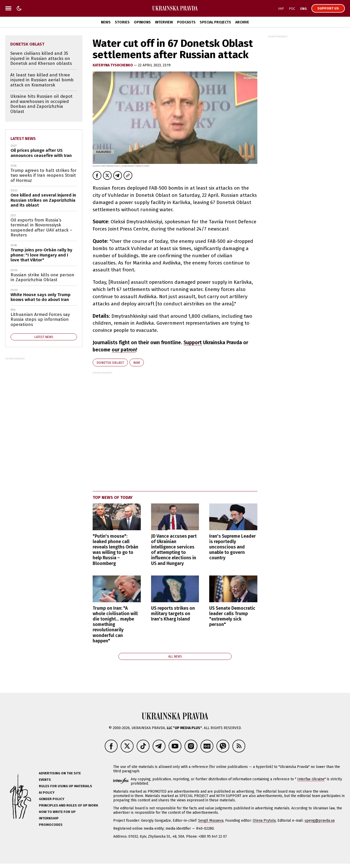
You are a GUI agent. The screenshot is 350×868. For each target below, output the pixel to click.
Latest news (23, 139)
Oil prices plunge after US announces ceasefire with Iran (41, 153)
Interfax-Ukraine (311, 779)
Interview (164, 22)
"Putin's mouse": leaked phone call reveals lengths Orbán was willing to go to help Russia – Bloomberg (115, 550)
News (106, 22)
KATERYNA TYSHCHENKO (113, 65)
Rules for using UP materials (65, 786)
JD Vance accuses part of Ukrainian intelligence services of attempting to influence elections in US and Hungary (174, 550)
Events (45, 780)
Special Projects (215, 22)
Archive (242, 22)
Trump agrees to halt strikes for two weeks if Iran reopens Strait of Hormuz (43, 175)
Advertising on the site (60, 773)
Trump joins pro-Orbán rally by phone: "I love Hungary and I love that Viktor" (41, 255)
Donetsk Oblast (110, 363)
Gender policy (52, 799)
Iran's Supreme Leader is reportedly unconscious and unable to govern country (233, 547)
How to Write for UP (57, 812)
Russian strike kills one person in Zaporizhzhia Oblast (42, 277)
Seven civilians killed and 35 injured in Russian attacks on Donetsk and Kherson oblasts (41, 58)
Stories (122, 22)
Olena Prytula (264, 821)
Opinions (142, 22)
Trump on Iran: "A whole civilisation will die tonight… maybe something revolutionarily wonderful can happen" (115, 625)
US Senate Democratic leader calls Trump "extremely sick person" (232, 616)
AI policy (47, 792)
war (137, 363)
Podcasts (186, 22)
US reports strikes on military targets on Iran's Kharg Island (173, 614)
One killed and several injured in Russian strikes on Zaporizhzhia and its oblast (43, 200)
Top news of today (113, 497)
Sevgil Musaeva (211, 821)
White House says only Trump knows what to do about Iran (41, 297)
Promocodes (51, 825)
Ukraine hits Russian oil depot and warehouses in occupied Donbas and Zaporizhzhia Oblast (41, 104)
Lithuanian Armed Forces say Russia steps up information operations (40, 320)
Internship (49, 818)
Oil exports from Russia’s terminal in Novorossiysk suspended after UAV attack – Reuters (41, 228)
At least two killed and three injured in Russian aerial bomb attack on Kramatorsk (42, 80)
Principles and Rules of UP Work (68, 805)
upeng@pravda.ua (320, 821)
